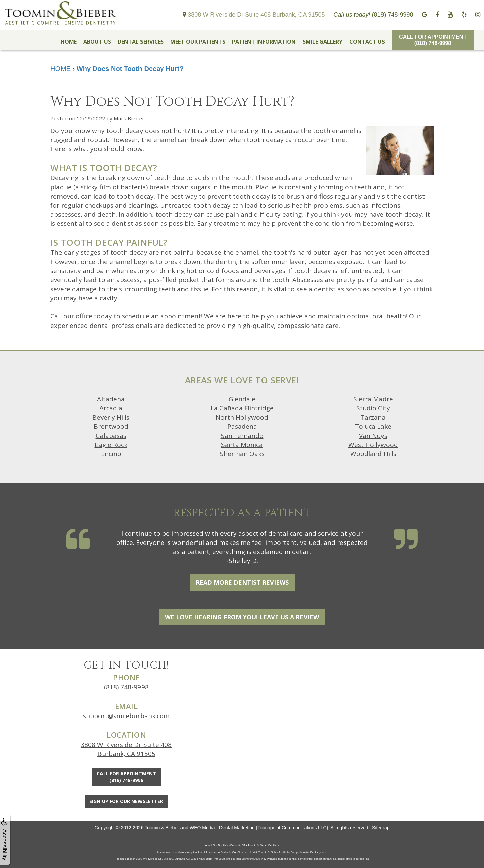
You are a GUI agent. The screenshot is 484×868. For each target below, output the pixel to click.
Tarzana (373, 417)
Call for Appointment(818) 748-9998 (433, 40)
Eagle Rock (111, 445)
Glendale (242, 399)
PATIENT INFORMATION (264, 42)
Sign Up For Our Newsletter (126, 801)
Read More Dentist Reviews (242, 582)
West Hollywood (373, 445)
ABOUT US (97, 42)
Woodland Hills (373, 454)
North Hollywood (242, 417)
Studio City (373, 408)
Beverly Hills (111, 417)
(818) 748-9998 (126, 687)
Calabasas (111, 436)
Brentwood (111, 426)
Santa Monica (242, 445)
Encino (111, 454)
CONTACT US (367, 42)
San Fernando (242, 436)
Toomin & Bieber (162, 828)
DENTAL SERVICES (141, 42)
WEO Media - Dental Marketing (222, 828)
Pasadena (242, 426)
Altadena (111, 399)
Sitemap (381, 828)
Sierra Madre (373, 399)
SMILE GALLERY (322, 42)
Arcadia (111, 408)
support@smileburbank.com (126, 716)
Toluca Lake (373, 426)
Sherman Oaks (242, 454)
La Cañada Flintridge (242, 408)
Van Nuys (373, 436)
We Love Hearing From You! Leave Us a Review (242, 617)
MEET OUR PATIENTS (198, 42)
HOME (69, 42)
